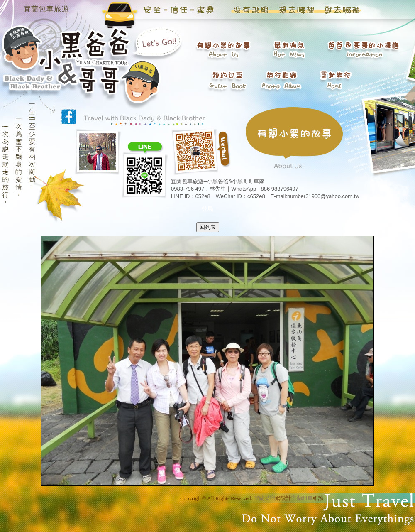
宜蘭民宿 (264, 498)
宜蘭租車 (302, 498)
